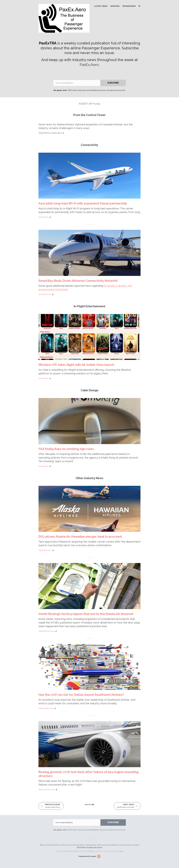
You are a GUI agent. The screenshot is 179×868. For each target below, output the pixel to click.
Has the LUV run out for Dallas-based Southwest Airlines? (81, 695)
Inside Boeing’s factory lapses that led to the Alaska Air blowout (86, 614)
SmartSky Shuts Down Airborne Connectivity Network (78, 281)
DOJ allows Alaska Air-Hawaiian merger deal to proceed (80, 537)
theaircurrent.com (47, 789)
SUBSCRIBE (113, 83)
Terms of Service (113, 851)
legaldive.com (45, 550)
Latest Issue (101, 6)
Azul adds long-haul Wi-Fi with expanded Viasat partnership (83, 203)
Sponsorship (129, 6)
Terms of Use (66, 845)
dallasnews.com (46, 708)
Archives (115, 6)
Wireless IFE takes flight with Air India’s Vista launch (76, 365)
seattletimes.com (46, 631)
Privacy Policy (79, 845)
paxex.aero (43, 217)
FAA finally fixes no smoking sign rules (66, 449)
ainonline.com (45, 294)
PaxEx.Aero (89, 65)
